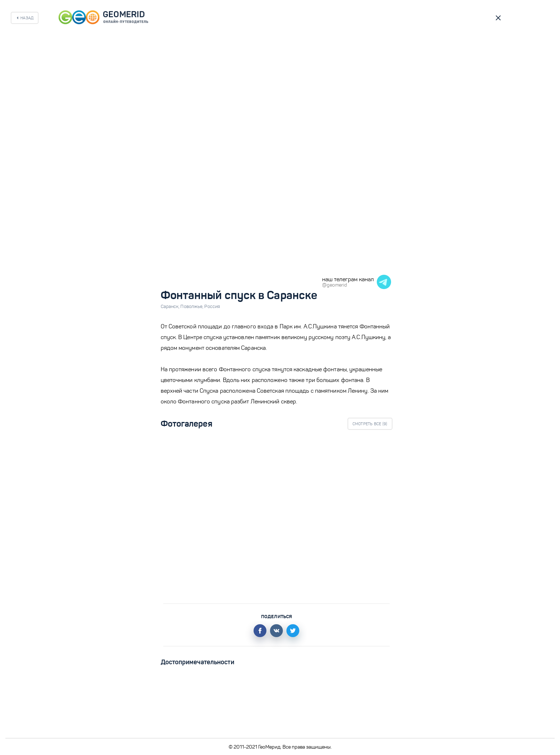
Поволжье (192, 307)
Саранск (171, 307)
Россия (212, 307)
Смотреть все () (370, 424)
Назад (27, 18)
